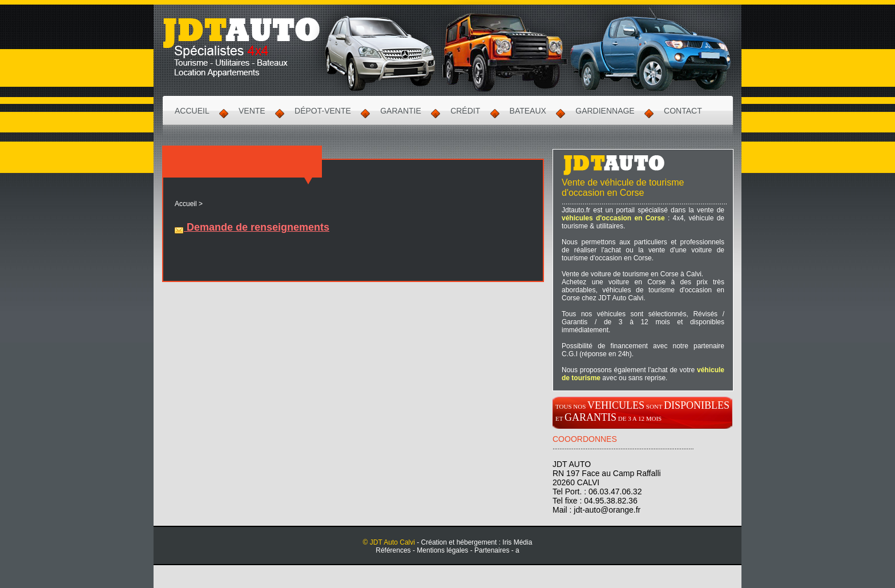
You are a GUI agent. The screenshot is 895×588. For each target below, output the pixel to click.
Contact (683, 111)
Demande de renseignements (252, 227)
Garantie (401, 111)
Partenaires (492, 550)
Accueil (192, 111)
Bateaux (528, 111)
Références (393, 550)
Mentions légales (442, 550)
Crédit (465, 111)
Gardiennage (605, 111)
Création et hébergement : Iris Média (477, 542)
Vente (252, 111)
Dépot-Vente (323, 111)
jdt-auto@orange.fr (607, 510)
